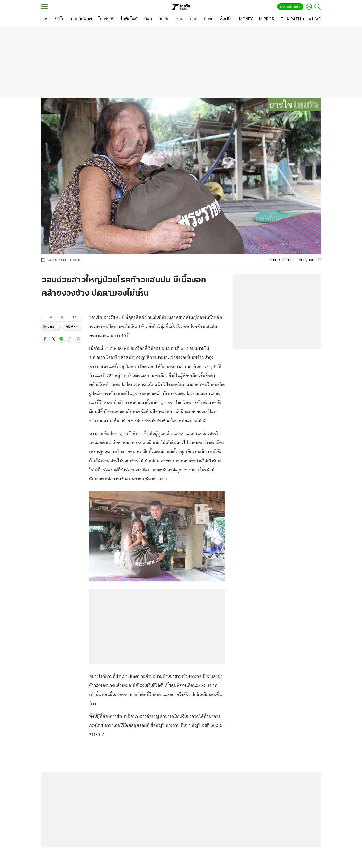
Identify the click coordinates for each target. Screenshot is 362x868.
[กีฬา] (148, 19)
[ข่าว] (45, 19)
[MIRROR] (267, 19)
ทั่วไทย (287, 260)
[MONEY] (246, 19)
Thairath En (290, 7)
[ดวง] (179, 19)
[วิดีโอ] (60, 19)
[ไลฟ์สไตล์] (129, 19)
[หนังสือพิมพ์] (82, 19)
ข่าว (273, 260)
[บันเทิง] (164, 19)
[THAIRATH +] (293, 19)
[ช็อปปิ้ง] (226, 19)
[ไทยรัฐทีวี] (106, 19)
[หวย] (194, 19)
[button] (45, 339)
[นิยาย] (209, 19)
